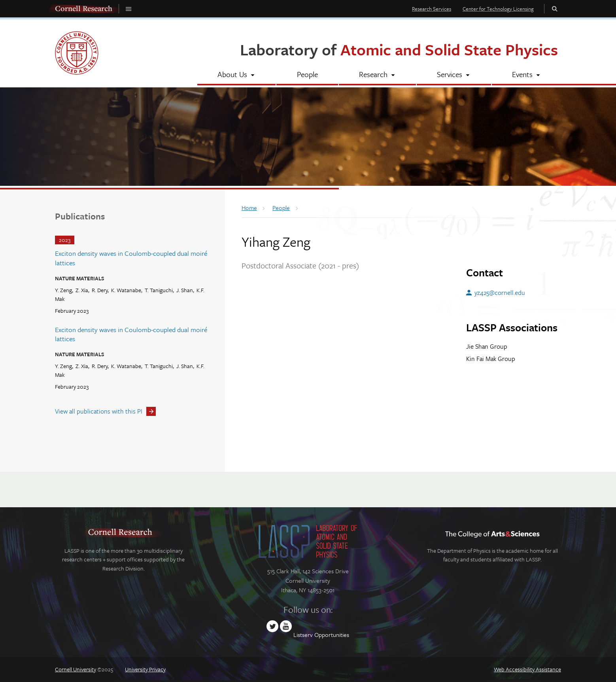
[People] (307, 75)
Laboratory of (399, 49)
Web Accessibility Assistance (527, 669)
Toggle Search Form (555, 9)
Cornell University (76, 669)
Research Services (432, 9)
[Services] (454, 75)
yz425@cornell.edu (500, 293)
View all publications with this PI (99, 411)
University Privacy (145, 669)
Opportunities (332, 635)
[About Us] (236, 75)
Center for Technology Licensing (498, 9)
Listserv (303, 635)
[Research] (377, 75)
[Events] (526, 75)
